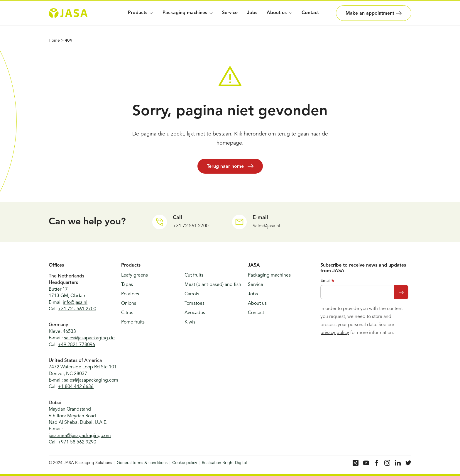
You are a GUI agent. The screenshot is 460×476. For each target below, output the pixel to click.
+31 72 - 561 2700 (77, 309)
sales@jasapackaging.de (89, 338)
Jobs (252, 13)
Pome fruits (133, 322)
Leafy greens (135, 275)
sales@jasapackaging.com (91, 380)
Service (230, 13)
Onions (129, 304)
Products (140, 13)
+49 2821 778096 (76, 345)
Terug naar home (230, 166)
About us (257, 304)
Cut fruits (194, 275)
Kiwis (190, 322)
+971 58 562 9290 (77, 442)
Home (54, 40)
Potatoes (130, 294)
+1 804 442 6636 (76, 387)
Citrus (127, 313)
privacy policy (335, 333)
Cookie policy (185, 463)
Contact (310, 13)
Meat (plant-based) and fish (213, 285)
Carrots (192, 294)
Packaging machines (188, 13)
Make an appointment (374, 13)
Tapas (127, 285)
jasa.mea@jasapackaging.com (80, 436)
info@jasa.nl (75, 303)
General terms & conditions (142, 463)
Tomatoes (195, 304)
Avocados (195, 313)
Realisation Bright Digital (224, 463)
